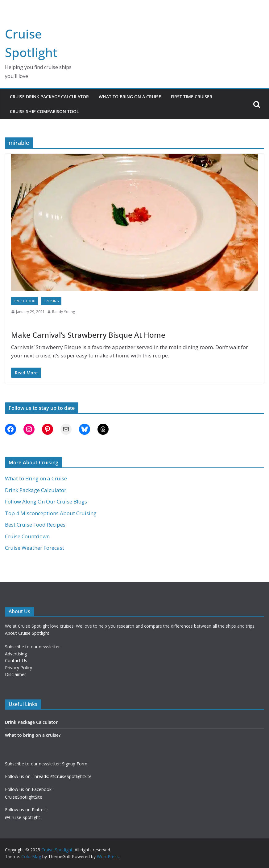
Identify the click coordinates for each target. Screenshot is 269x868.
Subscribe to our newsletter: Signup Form (46, 764)
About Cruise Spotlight (27, 633)
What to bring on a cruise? (33, 735)
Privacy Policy (19, 668)
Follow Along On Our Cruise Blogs (46, 501)
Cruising (51, 301)
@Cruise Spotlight (23, 817)
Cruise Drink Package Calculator (49, 97)
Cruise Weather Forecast (35, 548)
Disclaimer (15, 674)
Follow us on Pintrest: (27, 810)
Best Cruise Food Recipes (35, 525)
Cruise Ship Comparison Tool (44, 111)
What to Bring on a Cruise (130, 97)
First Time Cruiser (192, 97)
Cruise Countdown (27, 536)
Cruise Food (25, 301)
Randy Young (64, 312)
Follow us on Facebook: (29, 789)
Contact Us (16, 660)
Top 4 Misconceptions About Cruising (51, 513)
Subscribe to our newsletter (32, 647)
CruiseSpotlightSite (24, 797)
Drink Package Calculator (36, 490)
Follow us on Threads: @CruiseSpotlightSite (48, 776)
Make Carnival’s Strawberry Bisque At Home (88, 335)
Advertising (16, 654)
